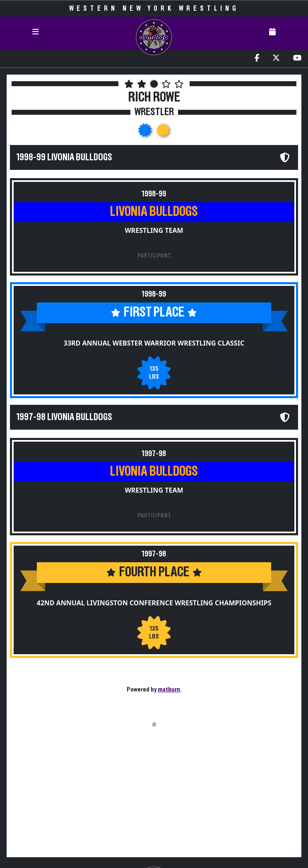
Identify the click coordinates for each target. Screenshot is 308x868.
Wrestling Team (154, 230)
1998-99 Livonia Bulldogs (64, 157)
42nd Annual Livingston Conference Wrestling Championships (154, 603)
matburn (169, 689)
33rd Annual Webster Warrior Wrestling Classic (154, 343)
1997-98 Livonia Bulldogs (64, 417)
